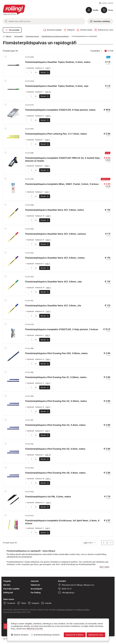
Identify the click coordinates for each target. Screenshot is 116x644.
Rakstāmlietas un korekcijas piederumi (55, 36)
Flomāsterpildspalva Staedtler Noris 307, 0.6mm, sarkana (56, 234)
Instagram (34, 603)
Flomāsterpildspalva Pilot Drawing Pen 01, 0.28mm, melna (56, 377)
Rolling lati (8, 593)
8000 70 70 (65, 589)
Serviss (7, 585)
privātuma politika (82, 610)
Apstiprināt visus (96, 635)
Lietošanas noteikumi (65, 610)
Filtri (6, 639)
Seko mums (9, 599)
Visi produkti (12, 30)
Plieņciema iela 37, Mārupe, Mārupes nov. (76, 585)
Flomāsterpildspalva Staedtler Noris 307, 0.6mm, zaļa (54, 282)
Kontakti (62, 581)
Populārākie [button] (96, 51)
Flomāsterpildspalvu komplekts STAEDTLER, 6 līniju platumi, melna (60, 110)
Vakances (35, 585)
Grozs (111, 10)
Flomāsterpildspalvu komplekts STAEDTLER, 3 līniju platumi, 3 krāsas (62, 329)
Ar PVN (110, 51)
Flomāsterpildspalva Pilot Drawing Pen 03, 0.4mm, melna (55, 425)
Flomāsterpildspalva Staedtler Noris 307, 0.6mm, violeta (55, 258)
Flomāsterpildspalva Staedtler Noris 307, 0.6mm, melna (55, 210)
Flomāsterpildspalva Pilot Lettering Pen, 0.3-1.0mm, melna (56, 134)
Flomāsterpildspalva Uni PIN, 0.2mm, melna (48, 497)
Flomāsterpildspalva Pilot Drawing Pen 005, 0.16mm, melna (56, 353)
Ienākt (95, 10)
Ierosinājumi (36, 589)
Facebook (9, 603)
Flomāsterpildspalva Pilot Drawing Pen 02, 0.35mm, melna (56, 401)
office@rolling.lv (66, 593)
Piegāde (7, 581)
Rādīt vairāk (104, 567)
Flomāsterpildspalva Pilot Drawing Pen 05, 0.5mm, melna (55, 449)
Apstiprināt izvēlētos (75, 635)
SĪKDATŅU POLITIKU (35, 629)
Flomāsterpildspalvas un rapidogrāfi (84, 36)
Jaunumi (35, 581)
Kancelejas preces (32, 36)
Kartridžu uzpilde (11, 589)
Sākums (9, 36)
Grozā (45, 72)
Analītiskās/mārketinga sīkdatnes (47, 635)
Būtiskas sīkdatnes (21, 635)
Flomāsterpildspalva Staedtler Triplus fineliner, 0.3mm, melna (58, 62)
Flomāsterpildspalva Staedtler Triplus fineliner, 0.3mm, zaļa (57, 86)
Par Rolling (36, 593)
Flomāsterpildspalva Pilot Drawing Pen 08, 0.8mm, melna (55, 473)
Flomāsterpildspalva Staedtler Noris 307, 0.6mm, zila (53, 306)
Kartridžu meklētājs (100, 21)
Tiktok (22, 603)
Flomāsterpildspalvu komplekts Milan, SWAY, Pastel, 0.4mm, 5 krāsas (62, 184)
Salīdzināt (30, 68)
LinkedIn (46, 603)
